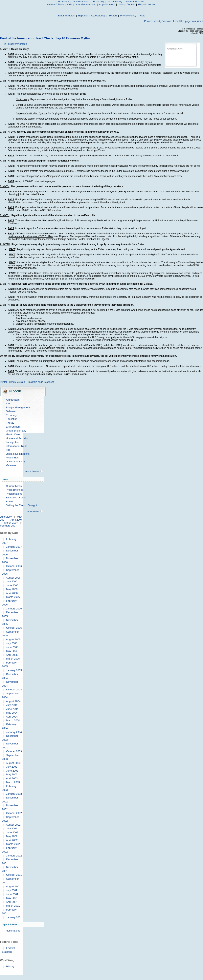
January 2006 (14, 609)
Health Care (13, 434)
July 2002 (12, 828)
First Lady (98, 1)
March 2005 (13, 659)
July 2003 (12, 767)
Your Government (86, 4)
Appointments (107, 4)
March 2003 (13, 782)
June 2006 (12, 585)
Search (113, 16)
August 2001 (13, 886)
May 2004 (12, 713)
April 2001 (12, 902)
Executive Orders (16, 498)
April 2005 (12, 655)
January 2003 (14, 794)
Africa (9, 404)
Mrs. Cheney (115, 1)
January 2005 (14, 670)
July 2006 (12, 581)
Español (83, 16)
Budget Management (18, 407)
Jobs (121, 4)
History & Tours (56, 4)
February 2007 (8, 526)
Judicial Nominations (18, 454)
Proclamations (14, 494)
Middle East (13, 458)
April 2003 (12, 778)
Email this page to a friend (188, 21)
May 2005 (12, 651)
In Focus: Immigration (15, 44)
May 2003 (12, 774)
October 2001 (14, 875)
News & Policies (135, 1)
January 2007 (14, 547)
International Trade (17, 446)
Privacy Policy (128, 16)
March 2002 (13, 844)
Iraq (8, 450)
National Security (16, 461)
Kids (69, 4)
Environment (13, 427)
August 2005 (13, 639)
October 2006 (14, 566)
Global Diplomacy (16, 431)
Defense (11, 411)
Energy (10, 423)
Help (142, 16)
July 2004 (12, 705)
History (10, 966)
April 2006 (12, 593)
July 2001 (12, 890)
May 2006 (12, 589)
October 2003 (14, 751)
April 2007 (16, 520)
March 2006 (13, 597)
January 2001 (14, 917)
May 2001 (12, 898)
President (64, 1)
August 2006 (13, 578)
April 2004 (12, 717)
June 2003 (12, 771)
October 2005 (14, 628)
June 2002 (12, 832)
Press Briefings (15, 490)
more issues (32, 471)
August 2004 (13, 701)
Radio (9, 501)
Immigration (13, 442)
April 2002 (12, 840)
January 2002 (14, 856)
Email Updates (66, 16)
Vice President (81, 1)
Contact (131, 4)
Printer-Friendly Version (158, 21)
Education (12, 419)
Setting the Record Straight (21, 505)
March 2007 (11, 523)
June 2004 (12, 709)
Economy (11, 415)
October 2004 (14, 690)
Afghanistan (13, 400)
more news (33, 511)
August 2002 (13, 825)
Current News (14, 486)
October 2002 (14, 813)
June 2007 (6, 517)
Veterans (11, 465)
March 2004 (13, 720)
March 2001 (13, 906)
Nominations (13, 931)
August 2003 (13, 763)
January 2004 (14, 732)
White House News (175, 49)
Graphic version (147, 4)
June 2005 (12, 647)
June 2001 (12, 894)
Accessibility (98, 16)
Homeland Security (17, 438)
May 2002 (12, 836)
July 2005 (12, 643)
